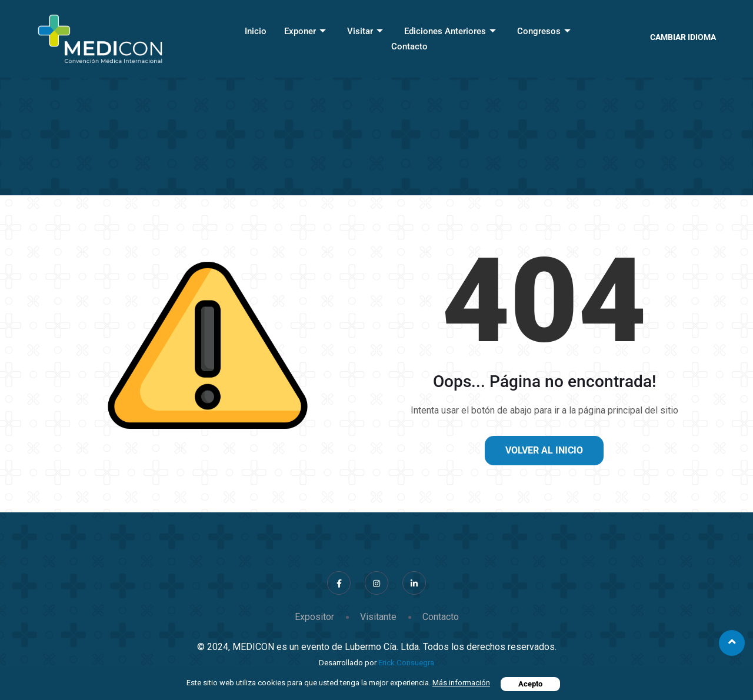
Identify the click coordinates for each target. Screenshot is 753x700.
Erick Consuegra (406, 663)
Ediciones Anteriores (450, 31)
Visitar (365, 31)
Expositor (314, 617)
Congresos (544, 31)
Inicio (256, 31)
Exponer (305, 31)
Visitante (378, 617)
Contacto (409, 46)
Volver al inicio (544, 450)
